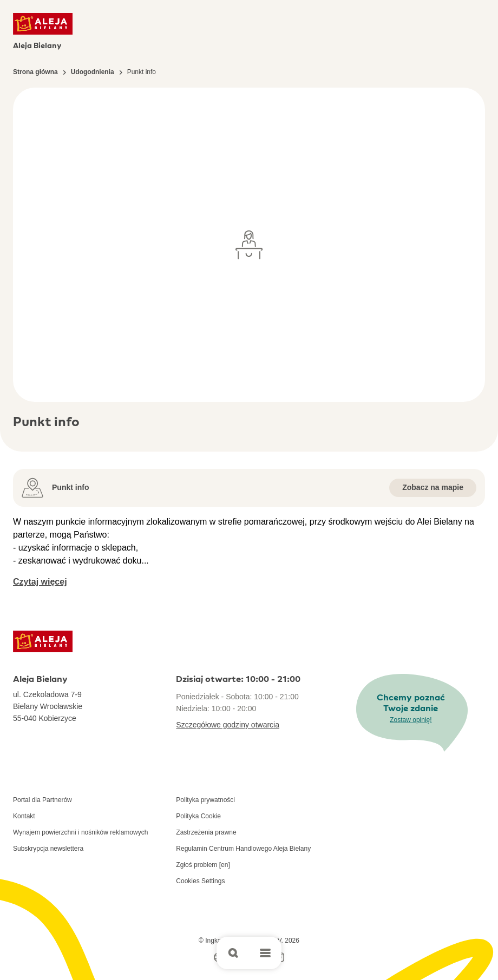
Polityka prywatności (205, 800)
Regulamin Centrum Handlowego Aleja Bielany (243, 849)
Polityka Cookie (198, 816)
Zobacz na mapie (433, 487)
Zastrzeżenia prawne (206, 832)
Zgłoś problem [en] (203, 865)
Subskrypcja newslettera (48, 849)
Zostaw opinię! (411, 720)
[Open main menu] (265, 953)
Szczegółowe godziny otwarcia (228, 725)
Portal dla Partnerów (42, 800)
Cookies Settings (200, 881)
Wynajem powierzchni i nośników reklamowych (80, 832)
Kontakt (24, 816)
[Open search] (233, 953)
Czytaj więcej (40, 582)
